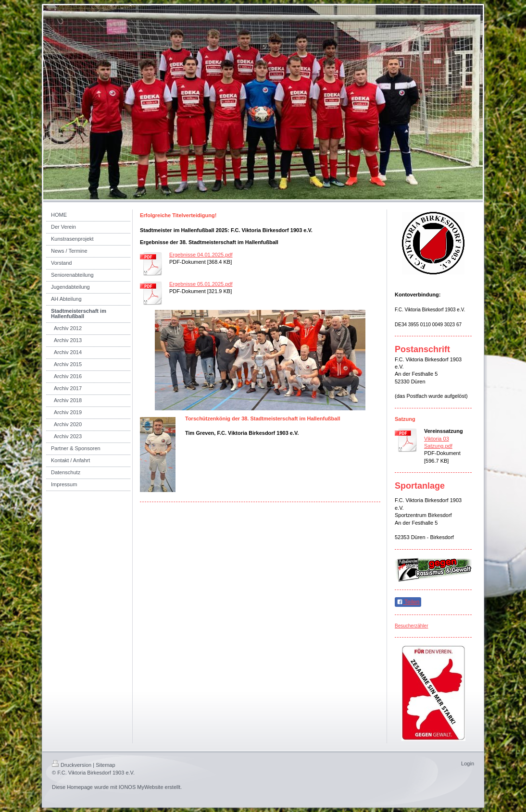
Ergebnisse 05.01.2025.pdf (201, 284)
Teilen (408, 602)
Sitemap (105, 765)
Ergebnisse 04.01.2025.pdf (201, 255)
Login (468, 763)
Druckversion (72, 765)
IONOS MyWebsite (141, 787)
